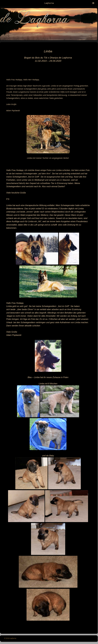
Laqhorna (49, 3)
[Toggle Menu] (93, 3)
